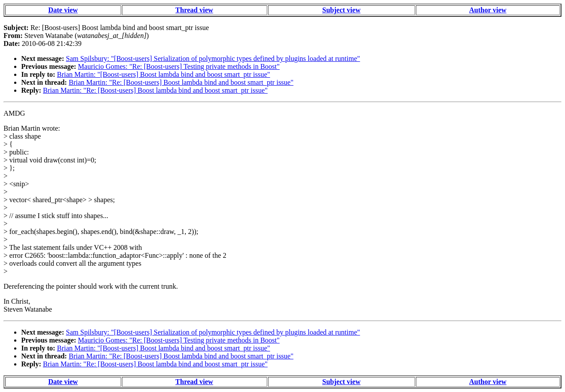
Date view (63, 10)
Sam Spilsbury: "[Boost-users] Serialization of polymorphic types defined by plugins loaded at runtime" (213, 58)
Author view (488, 10)
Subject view (341, 10)
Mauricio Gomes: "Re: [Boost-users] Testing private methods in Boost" (179, 66)
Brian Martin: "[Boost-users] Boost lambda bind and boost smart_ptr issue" (164, 74)
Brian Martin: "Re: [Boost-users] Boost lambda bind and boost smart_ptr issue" (181, 82)
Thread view (194, 10)
